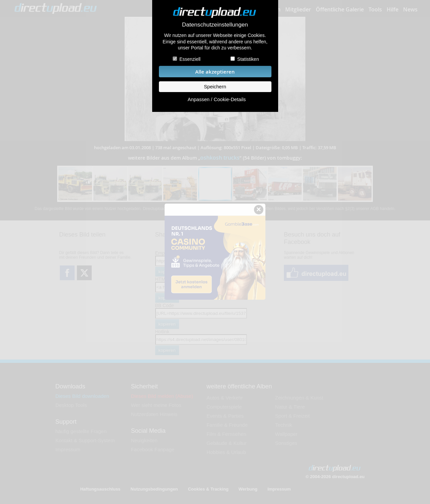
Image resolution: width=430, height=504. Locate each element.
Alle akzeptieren (215, 72)
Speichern (215, 87)
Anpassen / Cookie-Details (217, 99)
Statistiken (248, 59)
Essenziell (190, 59)
